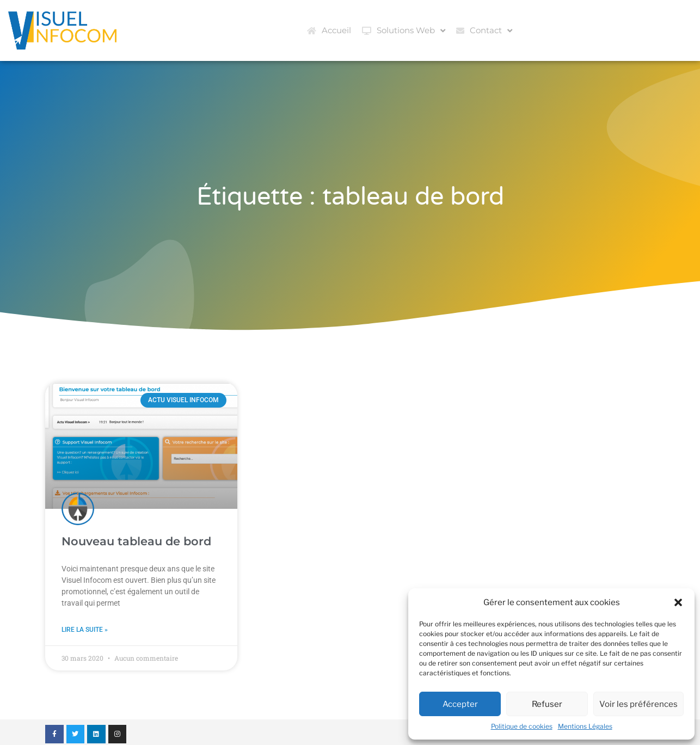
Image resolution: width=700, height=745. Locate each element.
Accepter (460, 704)
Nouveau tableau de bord (136, 541)
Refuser (547, 704)
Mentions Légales (585, 726)
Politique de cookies (522, 726)
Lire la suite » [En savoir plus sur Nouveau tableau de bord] (85, 630)
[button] (678, 602)
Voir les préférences (638, 704)
